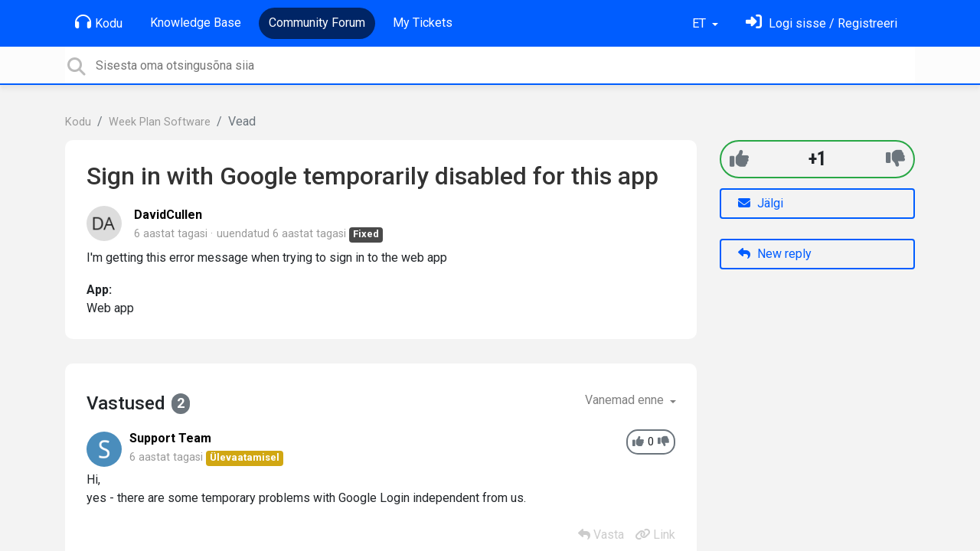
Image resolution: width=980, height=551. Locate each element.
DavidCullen (168, 215)
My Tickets (423, 23)
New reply (775, 254)
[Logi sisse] (822, 23)
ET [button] (701, 23)
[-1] (895, 159)
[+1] (739, 159)
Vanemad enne (626, 400)
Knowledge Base (196, 23)
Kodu (99, 22)
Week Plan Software (160, 122)
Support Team (170, 438)
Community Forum (317, 23)
